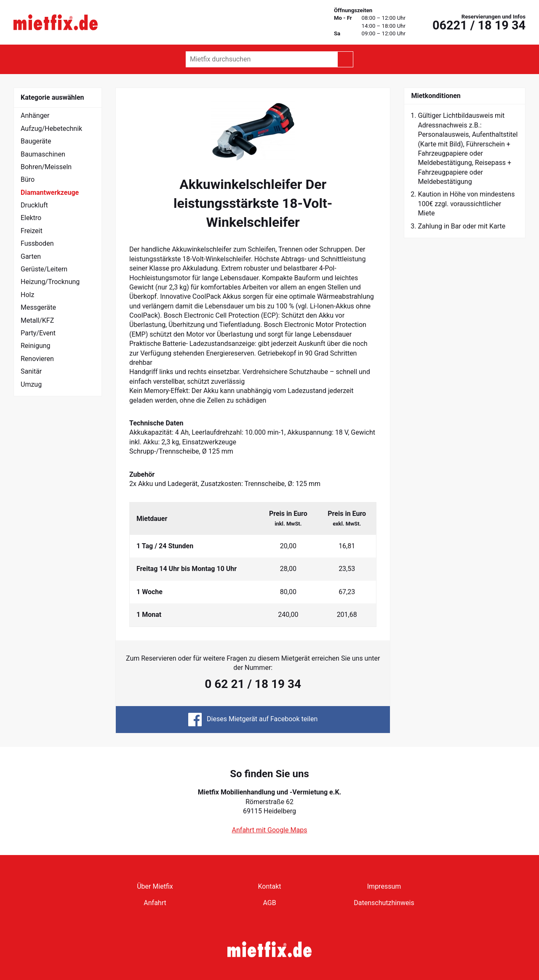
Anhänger (35, 116)
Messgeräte (38, 307)
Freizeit (32, 231)
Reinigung (36, 346)
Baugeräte (36, 141)
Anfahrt (155, 903)
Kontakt (269, 886)
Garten (31, 256)
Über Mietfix (155, 886)
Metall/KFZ (37, 320)
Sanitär (31, 371)
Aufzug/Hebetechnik (51, 129)
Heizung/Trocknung (50, 282)
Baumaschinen (43, 154)
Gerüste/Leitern (44, 269)
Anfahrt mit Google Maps (270, 830)
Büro (28, 179)
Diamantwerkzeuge (50, 193)
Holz (27, 295)
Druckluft (34, 205)
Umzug (31, 384)
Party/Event (38, 333)
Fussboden (37, 243)
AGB (269, 903)
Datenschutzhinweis (384, 903)
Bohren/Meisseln (46, 167)
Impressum (384, 886)
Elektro (31, 218)
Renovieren (37, 359)
